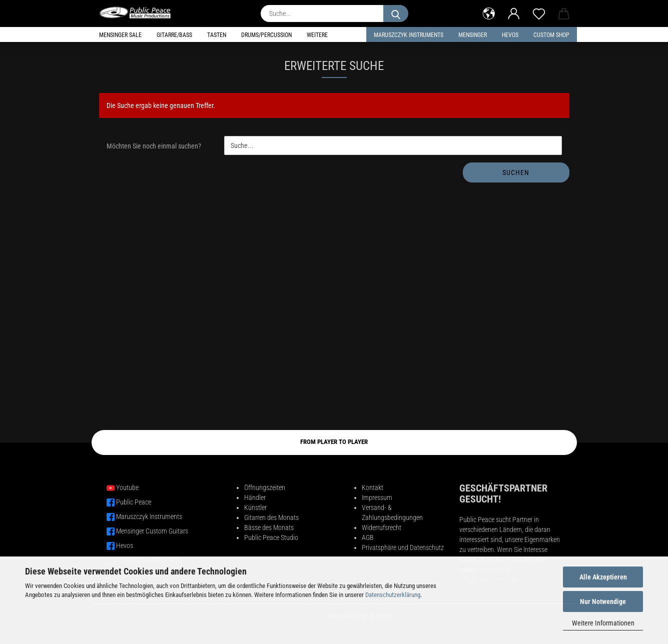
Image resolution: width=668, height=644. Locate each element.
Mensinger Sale (120, 35)
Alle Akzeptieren (603, 577)
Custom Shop (551, 35)
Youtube (127, 487)
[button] (489, 12)
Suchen (516, 172)
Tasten (217, 35)
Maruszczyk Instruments (409, 35)
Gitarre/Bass (174, 35)
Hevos (125, 545)
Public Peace (134, 502)
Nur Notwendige (603, 601)
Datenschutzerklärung (393, 595)
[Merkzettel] (539, 12)
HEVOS (510, 35)
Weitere (317, 35)
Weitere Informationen (603, 623)
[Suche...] (396, 13)
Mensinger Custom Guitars (152, 531)
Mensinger (473, 35)
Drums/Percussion (266, 35)
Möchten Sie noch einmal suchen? (154, 146)
